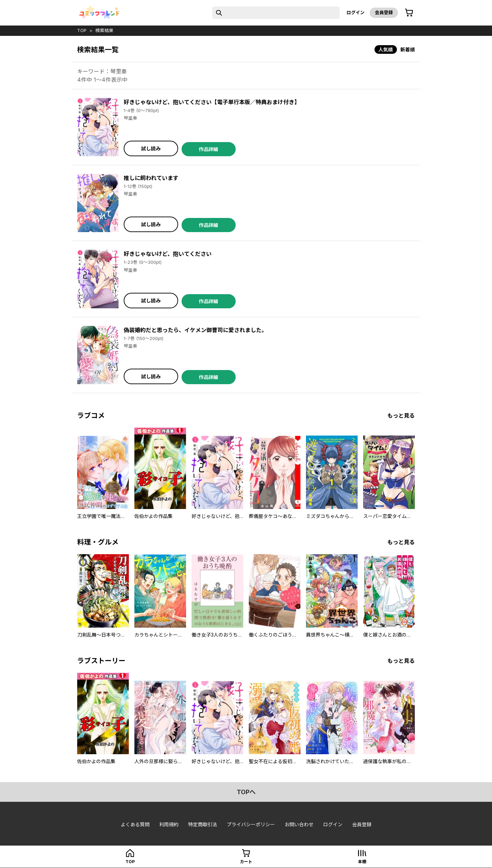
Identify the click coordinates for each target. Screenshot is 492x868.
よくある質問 (135, 824)
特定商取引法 (203, 824)
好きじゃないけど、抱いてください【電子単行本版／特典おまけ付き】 (212, 102)
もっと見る (401, 416)
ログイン (356, 12)
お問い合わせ (299, 824)
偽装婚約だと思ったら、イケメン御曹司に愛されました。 (195, 330)
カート (246, 862)
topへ (246, 792)
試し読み (151, 148)
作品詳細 (208, 149)
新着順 (408, 49)
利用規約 (169, 824)
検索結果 (104, 30)
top (82, 30)
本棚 (362, 862)
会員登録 (384, 12)
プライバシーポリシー (251, 824)
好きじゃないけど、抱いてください (168, 254)
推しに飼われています (151, 178)
